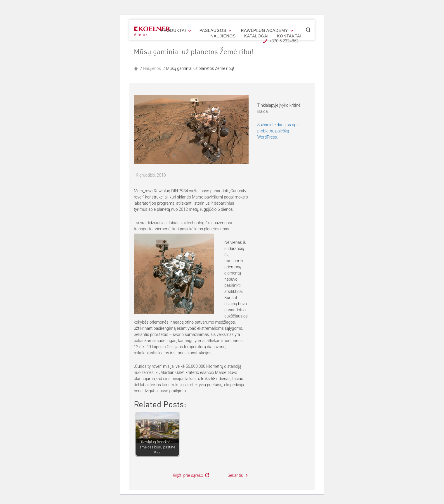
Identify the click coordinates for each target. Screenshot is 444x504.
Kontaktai (289, 36)
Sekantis (235, 475)
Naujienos (223, 36)
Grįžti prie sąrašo (188, 475)
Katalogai (256, 36)
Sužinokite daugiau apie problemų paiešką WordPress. (279, 131)
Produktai (173, 30)
